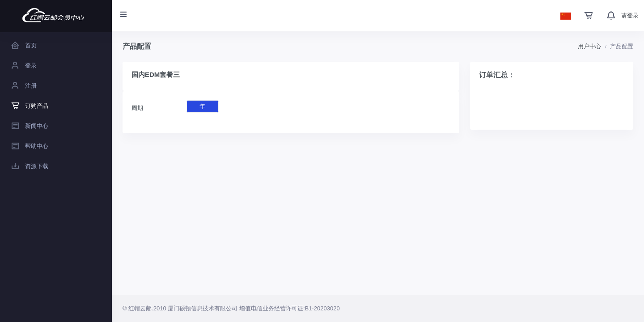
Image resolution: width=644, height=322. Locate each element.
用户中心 (589, 46)
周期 (137, 108)
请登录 (630, 15)
